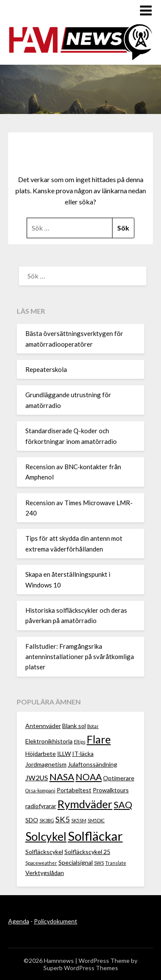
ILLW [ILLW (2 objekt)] (64, 754)
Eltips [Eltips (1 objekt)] (80, 742)
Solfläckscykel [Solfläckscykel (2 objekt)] (44, 852)
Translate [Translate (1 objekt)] (116, 863)
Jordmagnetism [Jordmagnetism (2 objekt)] (46, 764)
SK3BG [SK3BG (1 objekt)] (47, 820)
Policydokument (56, 921)
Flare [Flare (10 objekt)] (99, 739)
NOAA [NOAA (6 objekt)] (89, 777)
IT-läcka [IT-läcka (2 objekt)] (83, 754)
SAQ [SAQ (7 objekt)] (123, 805)
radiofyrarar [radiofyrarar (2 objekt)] (41, 806)
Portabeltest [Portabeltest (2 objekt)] (74, 790)
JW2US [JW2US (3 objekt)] (37, 778)
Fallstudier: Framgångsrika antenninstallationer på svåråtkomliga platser (80, 657)
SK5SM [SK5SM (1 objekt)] (79, 820)
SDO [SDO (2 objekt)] (32, 820)
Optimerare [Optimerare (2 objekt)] (119, 778)
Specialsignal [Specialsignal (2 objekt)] (76, 862)
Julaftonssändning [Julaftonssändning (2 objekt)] (93, 764)
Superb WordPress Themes (81, 968)
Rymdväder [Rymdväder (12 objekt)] (85, 804)
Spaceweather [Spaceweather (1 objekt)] (41, 863)
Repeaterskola (46, 369)
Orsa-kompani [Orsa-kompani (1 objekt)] (40, 790)
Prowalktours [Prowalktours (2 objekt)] (111, 790)
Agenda (19, 921)
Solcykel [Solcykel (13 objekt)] (46, 836)
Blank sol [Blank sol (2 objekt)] (74, 726)
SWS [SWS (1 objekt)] (99, 863)
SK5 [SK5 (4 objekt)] (63, 819)
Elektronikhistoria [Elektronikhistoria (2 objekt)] (49, 741)
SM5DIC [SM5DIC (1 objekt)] (96, 820)
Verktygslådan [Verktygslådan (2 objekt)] (45, 873)
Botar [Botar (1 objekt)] (93, 726)
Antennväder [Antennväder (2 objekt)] (43, 726)
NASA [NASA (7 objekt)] (62, 777)
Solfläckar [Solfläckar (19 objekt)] (95, 836)
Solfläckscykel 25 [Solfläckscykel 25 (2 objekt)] (87, 852)
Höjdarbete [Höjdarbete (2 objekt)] (41, 754)
